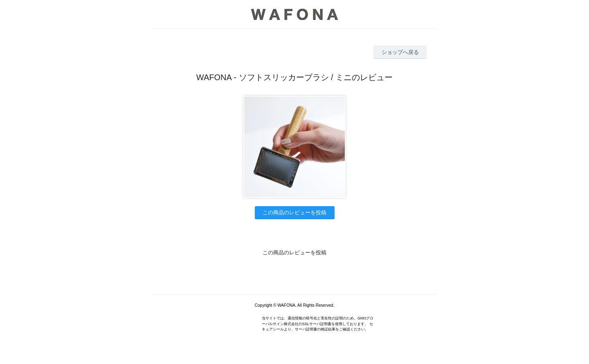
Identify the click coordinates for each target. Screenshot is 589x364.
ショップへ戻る (400, 52)
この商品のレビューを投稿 (294, 212)
